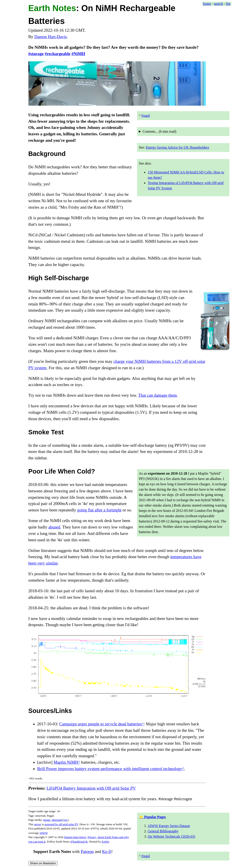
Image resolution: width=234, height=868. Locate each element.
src (66, 820)
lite (228, 4)
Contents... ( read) (159, 131)
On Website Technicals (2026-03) (171, 836)
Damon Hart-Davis (51, 37)
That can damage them (157, 395)
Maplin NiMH (66, 762)
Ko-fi (107, 851)
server (38, 824)
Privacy (92, 837)
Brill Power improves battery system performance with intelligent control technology (110, 769)
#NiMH (78, 54)
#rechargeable (58, 54)
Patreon (87, 851)
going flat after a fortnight (99, 510)
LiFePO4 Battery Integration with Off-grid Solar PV (91, 788)
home (207, 4)
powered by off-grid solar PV (61, 824)
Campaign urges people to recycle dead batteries (100, 724)
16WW (43, 833)
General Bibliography (163, 831)
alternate (57, 820)
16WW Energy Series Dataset (169, 826)
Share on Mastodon (43, 863)
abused (54, 527)
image (47, 820)
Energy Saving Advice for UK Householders (177, 147)
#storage (36, 54)
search (218, 4)
